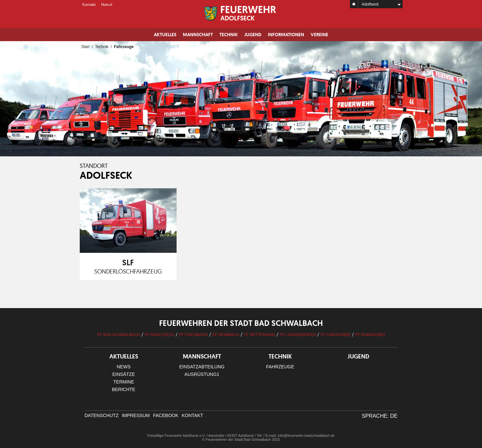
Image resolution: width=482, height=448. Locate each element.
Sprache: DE (380, 416)
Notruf (107, 4)
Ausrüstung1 (202, 374)
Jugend (253, 35)
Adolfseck (370, 4)
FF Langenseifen (298, 335)
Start (85, 47)
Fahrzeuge (280, 367)
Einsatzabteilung (202, 367)
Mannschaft (198, 35)
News (124, 367)
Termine (124, 382)
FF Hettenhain (259, 335)
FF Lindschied (336, 335)
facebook (166, 415)
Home (354, 4)
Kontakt (89, 4)
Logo (241, 13)
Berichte (124, 389)
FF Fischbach (193, 335)
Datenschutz (102, 415)
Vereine (319, 35)
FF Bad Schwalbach (119, 335)
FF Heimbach (226, 335)
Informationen (286, 35)
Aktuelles (165, 35)
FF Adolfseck (159, 335)
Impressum (136, 415)
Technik (229, 35)
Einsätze (124, 374)
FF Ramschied (370, 335)
